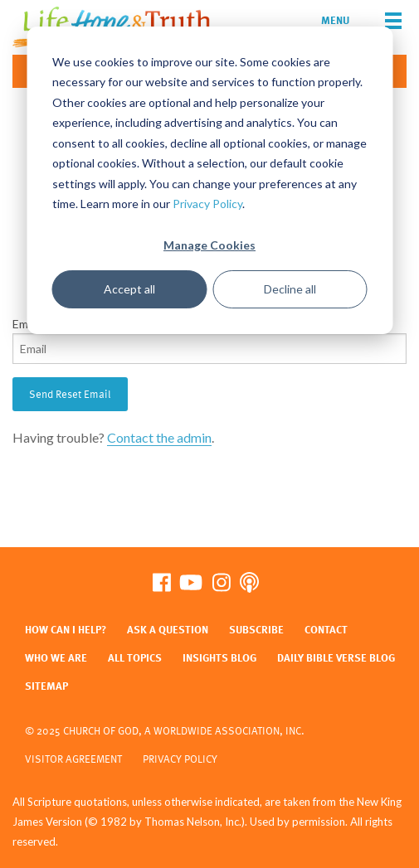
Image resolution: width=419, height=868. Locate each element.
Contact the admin (159, 437)
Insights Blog (219, 657)
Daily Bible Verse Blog (336, 657)
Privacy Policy (207, 204)
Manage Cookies (209, 245)
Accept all (129, 289)
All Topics (135, 657)
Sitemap (46, 686)
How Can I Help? (66, 629)
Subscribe (256, 629)
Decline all (290, 289)
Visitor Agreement (73, 759)
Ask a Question (168, 629)
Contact (326, 629)
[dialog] (209, 180)
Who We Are (56, 657)
